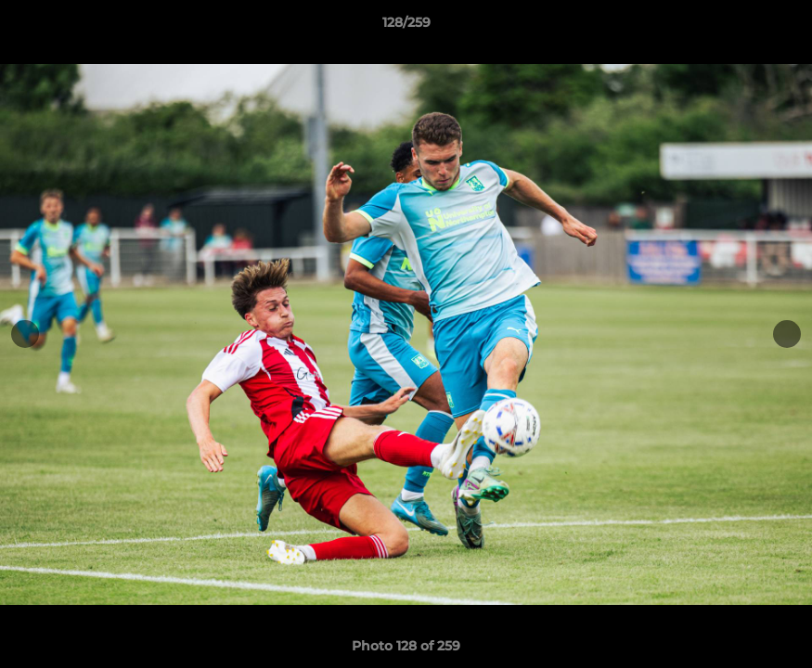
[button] (779, 27)
